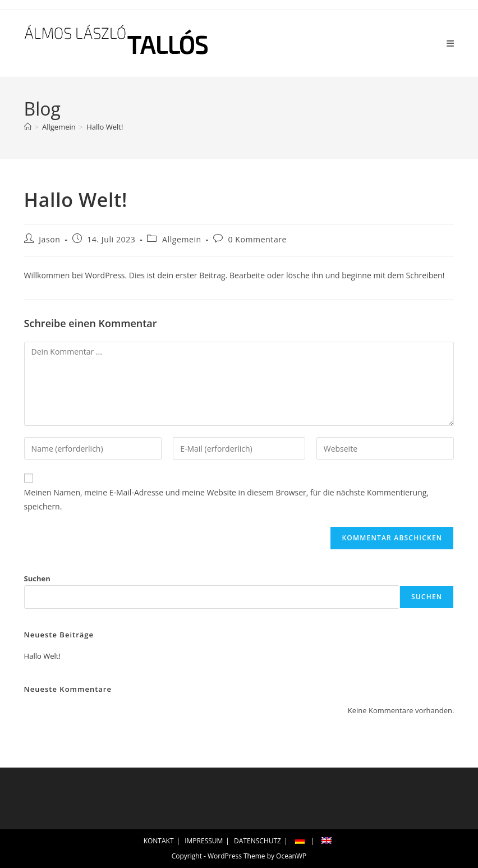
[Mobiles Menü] (451, 43)
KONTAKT (159, 841)
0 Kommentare (258, 239)
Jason (49, 239)
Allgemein (182, 239)
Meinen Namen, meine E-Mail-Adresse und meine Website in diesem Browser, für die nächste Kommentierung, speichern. (226, 499)
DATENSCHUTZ (258, 841)
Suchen (37, 578)
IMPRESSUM (204, 841)
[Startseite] (28, 127)
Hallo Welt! (105, 127)
